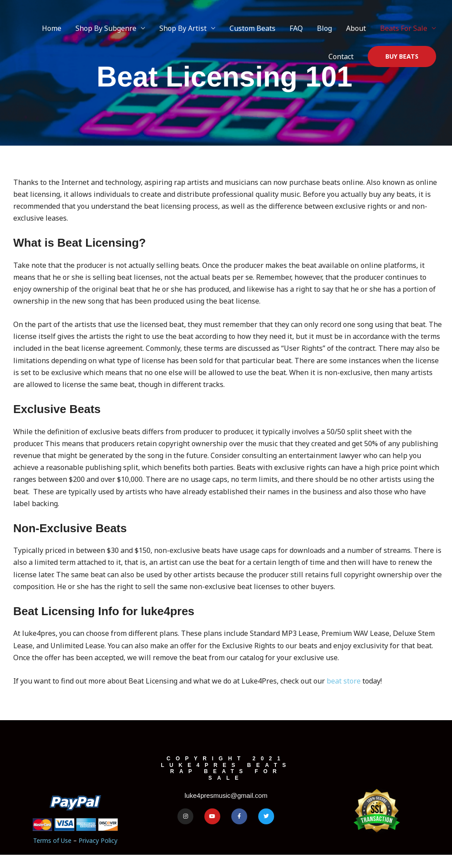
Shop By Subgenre (106, 28)
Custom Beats (252, 28)
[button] (402, 56)
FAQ (296, 28)
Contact (341, 56)
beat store (344, 681)
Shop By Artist (183, 28)
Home (52, 28)
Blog (324, 28)
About (356, 28)
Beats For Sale (404, 28)
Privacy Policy (98, 840)
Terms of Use (52, 840)
